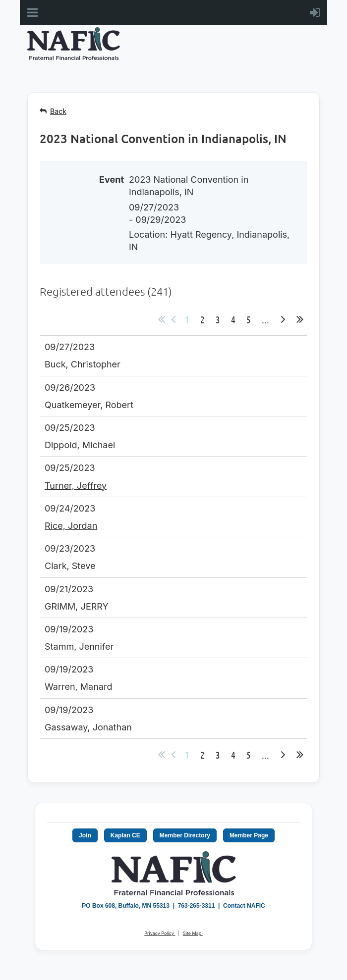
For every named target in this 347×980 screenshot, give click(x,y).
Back (58, 111)
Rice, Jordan (71, 526)
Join (85, 835)
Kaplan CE (125, 835)
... (265, 319)
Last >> (300, 319)
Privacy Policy (160, 933)
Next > (283, 319)
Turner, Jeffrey (76, 486)
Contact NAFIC (244, 906)
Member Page (249, 835)
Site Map (193, 933)
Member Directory (185, 835)
